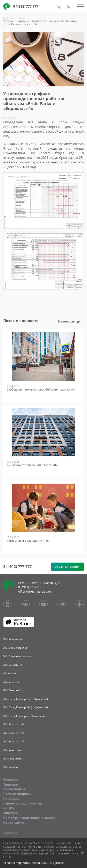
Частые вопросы (17, 794)
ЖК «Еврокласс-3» (14, 724)
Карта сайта (14, 822)
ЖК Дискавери (12, 682)
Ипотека (11, 813)
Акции (9, 808)
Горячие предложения (23, 803)
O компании (14, 789)
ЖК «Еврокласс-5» (14, 741)
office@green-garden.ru (35, 591)
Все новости (69, 321)
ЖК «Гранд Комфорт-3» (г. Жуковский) (26, 699)
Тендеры (11, 784)
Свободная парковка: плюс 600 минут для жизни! (41, 390)
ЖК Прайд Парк (13, 750)
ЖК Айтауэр (10, 673)
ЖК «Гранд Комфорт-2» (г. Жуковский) (26, 707)
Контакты (12, 799)
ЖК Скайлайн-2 (13, 665)
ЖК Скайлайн (11, 767)
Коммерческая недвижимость (30, 818)
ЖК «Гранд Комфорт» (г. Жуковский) (24, 716)
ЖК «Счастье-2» (13, 690)
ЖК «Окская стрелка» (16, 648)
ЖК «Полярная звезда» (17, 656)
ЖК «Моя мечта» (13, 639)
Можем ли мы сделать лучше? (28, 541)
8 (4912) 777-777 (26, 6)
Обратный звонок (67, 567)
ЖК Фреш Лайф (13, 759)
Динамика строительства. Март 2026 (33, 465)
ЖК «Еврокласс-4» (14, 733)
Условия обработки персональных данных (33, 863)
